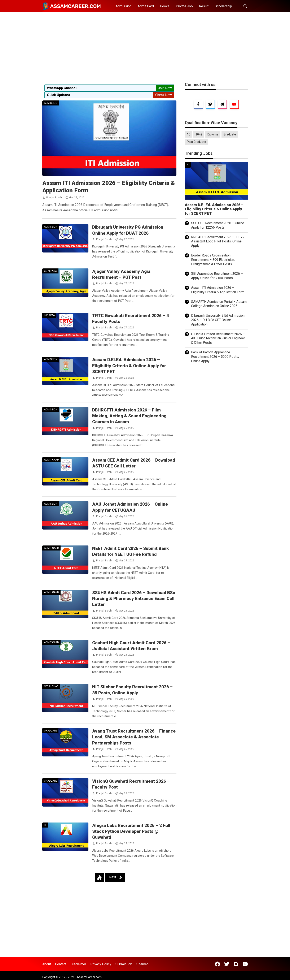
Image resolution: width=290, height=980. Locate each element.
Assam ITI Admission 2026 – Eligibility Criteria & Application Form (218, 290)
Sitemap (142, 964)
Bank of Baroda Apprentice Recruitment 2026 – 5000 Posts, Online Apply (215, 357)
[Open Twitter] (227, 964)
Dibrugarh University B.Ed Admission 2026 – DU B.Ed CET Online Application (218, 320)
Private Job (184, 6)
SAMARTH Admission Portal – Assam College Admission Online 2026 (219, 304)
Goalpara (50, 271)
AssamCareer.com (89, 977)
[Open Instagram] (236, 964)
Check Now (164, 95)
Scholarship (223, 6)
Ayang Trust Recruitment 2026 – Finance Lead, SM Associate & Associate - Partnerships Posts (134, 737)
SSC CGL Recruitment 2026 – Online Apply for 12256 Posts (218, 225)
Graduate (50, 731)
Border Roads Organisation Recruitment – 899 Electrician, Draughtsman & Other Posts (213, 260)
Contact (61, 964)
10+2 (199, 134)
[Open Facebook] (217, 964)
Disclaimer (78, 964)
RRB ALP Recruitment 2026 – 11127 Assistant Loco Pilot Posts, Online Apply (218, 241)
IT (45, 825)
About (47, 964)
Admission (124, 6)
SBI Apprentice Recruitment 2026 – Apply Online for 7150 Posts (217, 276)
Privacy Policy (101, 964)
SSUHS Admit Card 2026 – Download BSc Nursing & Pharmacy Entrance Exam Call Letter (134, 599)
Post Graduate (196, 142)
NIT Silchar (51, 686)
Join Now (165, 88)
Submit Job (124, 964)
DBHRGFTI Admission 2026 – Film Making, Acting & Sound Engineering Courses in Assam (129, 416)
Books (165, 6)
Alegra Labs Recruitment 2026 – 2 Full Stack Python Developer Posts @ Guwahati (131, 831)
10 (189, 134)
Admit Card (146, 6)
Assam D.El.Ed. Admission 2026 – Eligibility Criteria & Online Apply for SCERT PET (129, 366)
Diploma (49, 315)
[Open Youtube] (245, 964)
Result (204, 6)
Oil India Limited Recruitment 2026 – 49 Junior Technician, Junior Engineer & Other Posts (218, 338)
